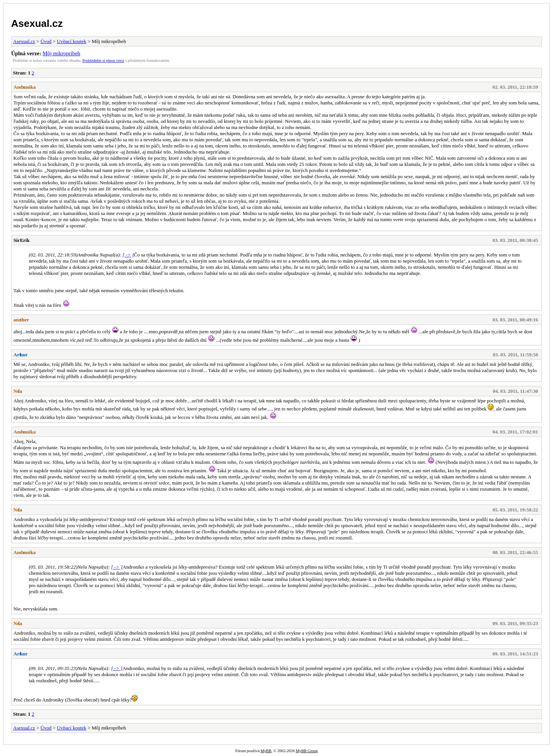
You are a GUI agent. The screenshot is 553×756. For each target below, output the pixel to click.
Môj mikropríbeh (61, 53)
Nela (18, 391)
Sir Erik (22, 240)
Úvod (46, 41)
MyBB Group (307, 751)
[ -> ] (128, 255)
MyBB (266, 751)
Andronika (25, 87)
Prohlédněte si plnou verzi (103, 60)
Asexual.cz (37, 23)
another (21, 320)
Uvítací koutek (72, 41)
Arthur (21, 355)
